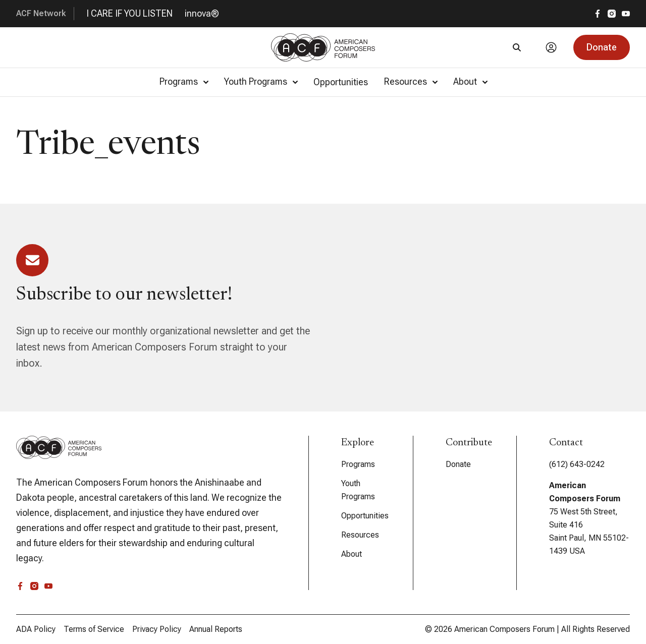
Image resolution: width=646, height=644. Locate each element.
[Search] (517, 47)
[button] (602, 47)
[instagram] (612, 14)
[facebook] (598, 14)
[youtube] (626, 14)
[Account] (551, 47)
